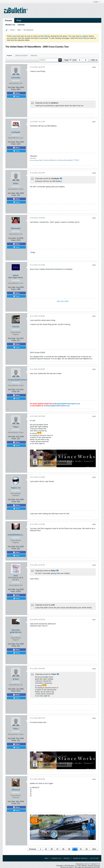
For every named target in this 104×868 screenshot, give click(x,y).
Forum (12, 30)
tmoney (16, 327)
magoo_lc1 (16, 488)
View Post (61, 178)
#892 (94, 369)
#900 (94, 779)
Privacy (67, 858)
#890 (94, 265)
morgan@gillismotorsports (20, 380)
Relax (16, 183)
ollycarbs (16, 630)
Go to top (95, 858)
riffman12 (16, 790)
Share (16, 93)
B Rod (16, 679)
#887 (94, 122)
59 (69, 849)
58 (63, 849)
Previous (33, 849)
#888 (94, 173)
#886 (94, 67)
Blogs (19, 20)
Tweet (16, 96)
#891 (94, 316)
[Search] (50, 60)
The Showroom (28, 30)
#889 (94, 218)
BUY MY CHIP (63, 301)
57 (57, 849)
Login (97, 2)
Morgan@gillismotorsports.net (67, 404)
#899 (94, 718)
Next (94, 849)
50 (52, 849)
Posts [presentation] (9, 56)
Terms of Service (80, 858)
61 (81, 849)
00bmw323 (16, 228)
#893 (94, 416)
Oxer (16, 576)
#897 (94, 620)
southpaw (16, 132)
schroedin (16, 78)
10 (46, 849)
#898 (94, 669)
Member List (10, 25)
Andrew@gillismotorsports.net (57, 406)
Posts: (14, 89)
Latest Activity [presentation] (21, 56)
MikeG (16, 275)
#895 (94, 524)
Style (19, 30)
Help (47, 858)
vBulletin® (87, 864)
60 (75, 849)
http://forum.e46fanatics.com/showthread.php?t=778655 (59, 160)
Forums (8, 21)
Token (16, 427)
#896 (94, 565)
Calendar (21, 25)
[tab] (9, 56)
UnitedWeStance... (16, 535)
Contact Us (56, 858)
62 (87, 849)
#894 (94, 477)
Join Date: (12, 87)
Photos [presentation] (34, 56)
